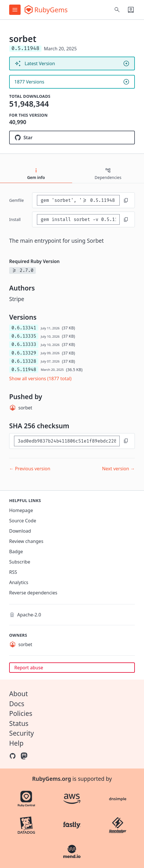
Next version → (118, 469)
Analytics (19, 582)
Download (20, 531)
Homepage (21, 510)
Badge (16, 552)
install (15, 219)
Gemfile (16, 200)
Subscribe (20, 562)
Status (19, 723)
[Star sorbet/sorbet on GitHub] (72, 138)
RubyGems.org (52, 779)
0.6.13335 (24, 336)
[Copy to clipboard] (126, 200)
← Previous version (30, 469)
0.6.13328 (24, 361)
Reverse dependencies (33, 593)
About (18, 694)
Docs (17, 704)
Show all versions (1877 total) (40, 379)
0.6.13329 (24, 353)
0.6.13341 (24, 328)
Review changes (26, 541)
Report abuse (29, 668)
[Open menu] (15, 10)
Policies (21, 713)
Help (16, 743)
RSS (13, 572)
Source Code (23, 521)
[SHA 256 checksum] (67, 441)
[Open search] (117, 10)
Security (21, 733)
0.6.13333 (24, 344)
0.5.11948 (24, 370)
